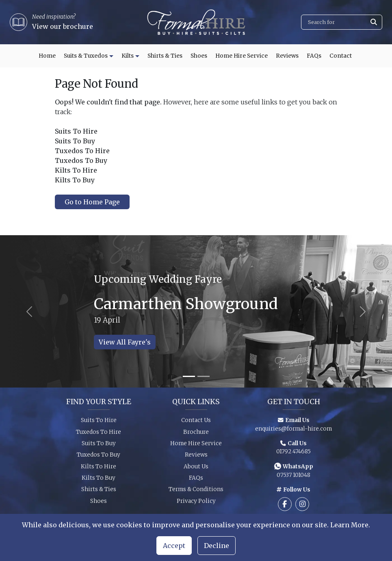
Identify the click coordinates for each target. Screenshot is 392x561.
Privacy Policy (196, 504)
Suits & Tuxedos (86, 56)
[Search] (342, 22)
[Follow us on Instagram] (302, 507)
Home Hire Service (241, 56)
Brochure (196, 434)
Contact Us (196, 423)
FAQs (314, 56)
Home (47, 56)
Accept (174, 546)
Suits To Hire (99, 423)
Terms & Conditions (196, 492)
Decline (217, 546)
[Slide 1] (189, 376)
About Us (196, 469)
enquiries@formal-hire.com (293, 431)
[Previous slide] (29, 311)
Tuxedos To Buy (99, 457)
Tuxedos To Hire (99, 434)
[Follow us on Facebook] (285, 507)
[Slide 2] (204, 376)
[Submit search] (374, 22)
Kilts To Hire (99, 469)
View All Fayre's (125, 342)
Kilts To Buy (99, 480)
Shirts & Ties (165, 56)
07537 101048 (293, 478)
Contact (341, 56)
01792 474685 (293, 454)
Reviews (287, 56)
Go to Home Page (92, 202)
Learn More (349, 525)
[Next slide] (363, 311)
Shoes (199, 56)
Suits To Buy (99, 446)
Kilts (128, 56)
